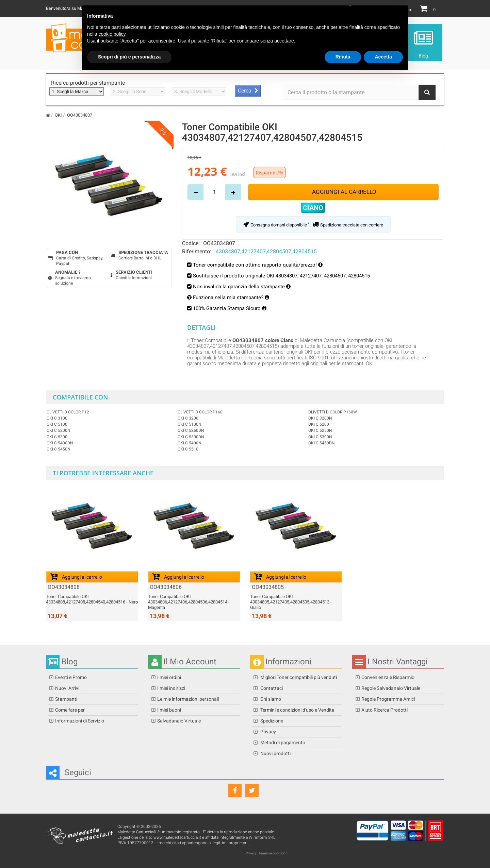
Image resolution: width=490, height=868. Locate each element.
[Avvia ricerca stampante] (248, 91)
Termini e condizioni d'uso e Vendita (297, 710)
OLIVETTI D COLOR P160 (200, 412)
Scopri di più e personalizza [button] (129, 849)
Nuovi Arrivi (67, 688)
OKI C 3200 (188, 418)
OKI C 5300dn (191, 437)
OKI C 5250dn (191, 430)
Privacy (268, 732)
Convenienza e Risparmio (388, 677)
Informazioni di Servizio (80, 721)
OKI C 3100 (57, 418)
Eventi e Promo (71, 677)
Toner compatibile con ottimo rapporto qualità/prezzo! (256, 265)
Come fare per (70, 710)
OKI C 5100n (190, 424)
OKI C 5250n (320, 430)
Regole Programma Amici (388, 699)
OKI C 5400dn (60, 443)
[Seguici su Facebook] (235, 790)
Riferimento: (197, 251)
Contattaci (271, 688)
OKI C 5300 (57, 437)
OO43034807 (219, 243)
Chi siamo (270, 699)
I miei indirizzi (171, 688)
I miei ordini (169, 677)
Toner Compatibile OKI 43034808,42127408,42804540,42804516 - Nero (92, 599)
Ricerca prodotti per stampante (88, 83)
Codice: (191, 243)
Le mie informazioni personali (188, 699)
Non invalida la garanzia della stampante (242, 287)
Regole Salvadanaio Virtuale (391, 688)
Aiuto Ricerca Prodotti (385, 710)
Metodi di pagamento (282, 743)
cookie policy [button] (112, 827)
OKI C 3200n (320, 418)
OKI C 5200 (319, 424)
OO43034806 (166, 587)
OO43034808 (64, 587)
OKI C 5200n (59, 430)
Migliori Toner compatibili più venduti (298, 677)
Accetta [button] (383, 849)
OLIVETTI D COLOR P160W (333, 412)
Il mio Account (370, 10)
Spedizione (271, 721)
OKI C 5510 (188, 449)
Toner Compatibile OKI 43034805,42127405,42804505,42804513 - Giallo (291, 602)
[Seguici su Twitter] (252, 790)
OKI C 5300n (320, 437)
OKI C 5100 (57, 424)
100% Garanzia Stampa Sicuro (230, 308)
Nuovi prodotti (275, 753)
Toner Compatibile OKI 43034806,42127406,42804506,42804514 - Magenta (189, 602)
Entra (406, 10)
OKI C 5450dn (322, 443)
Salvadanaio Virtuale (179, 721)
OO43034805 (268, 587)
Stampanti (66, 699)
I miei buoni (169, 710)
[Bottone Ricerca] (427, 92)
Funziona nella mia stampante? (231, 297)
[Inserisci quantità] (214, 192)
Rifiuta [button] (343, 849)
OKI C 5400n (190, 443)
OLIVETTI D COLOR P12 (68, 412)
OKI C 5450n (59, 449)
